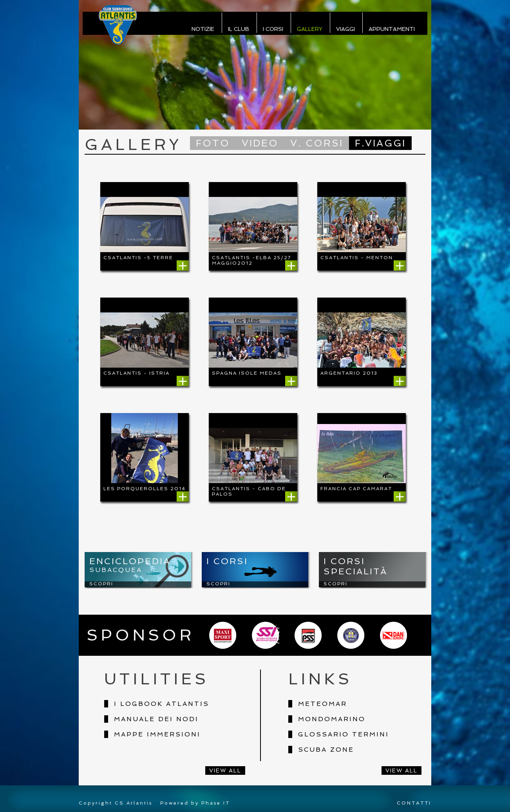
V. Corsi (317, 143)
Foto (213, 143)
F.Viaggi (380, 143)
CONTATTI (414, 803)
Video (260, 143)
